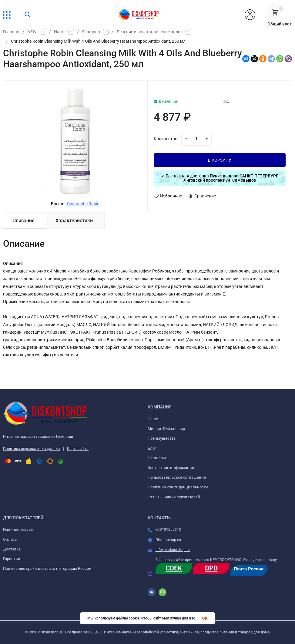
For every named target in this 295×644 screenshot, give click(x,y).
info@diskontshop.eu (173, 550)
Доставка (12, 549)
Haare (60, 32)
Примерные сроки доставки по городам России (47, 568)
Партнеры (157, 458)
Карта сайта (78, 449)
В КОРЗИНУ (220, 160)
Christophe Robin (83, 204)
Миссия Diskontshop (166, 429)
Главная (11, 32)
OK (205, 618)
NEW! (32, 32)
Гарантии (12, 559)
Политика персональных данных (32, 449)
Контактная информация (171, 468)
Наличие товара (18, 529)
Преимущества (162, 438)
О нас (153, 419)
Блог (152, 448)
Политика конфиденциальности (178, 487)
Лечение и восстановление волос (149, 32)
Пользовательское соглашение (177, 477)
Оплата (10, 539)
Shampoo (91, 32)
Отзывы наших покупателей (174, 497)
